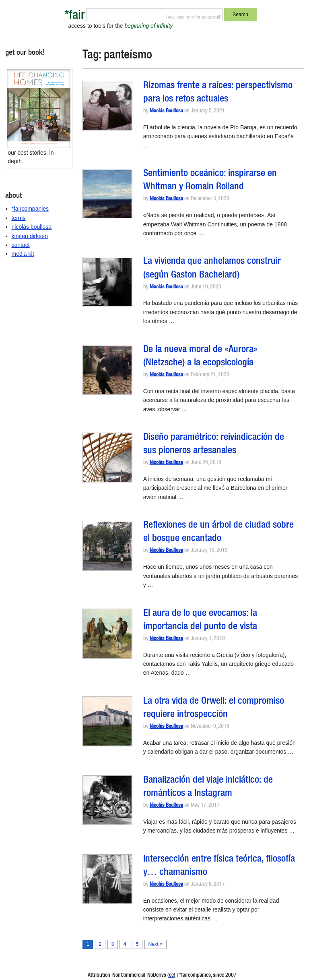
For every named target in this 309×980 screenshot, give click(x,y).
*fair (75, 16)
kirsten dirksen (30, 236)
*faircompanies (30, 209)
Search (240, 15)
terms (19, 218)
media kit (23, 254)
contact (21, 245)
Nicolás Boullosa (166, 111)
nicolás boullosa (32, 227)
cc (171, 976)
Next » (155, 944)
